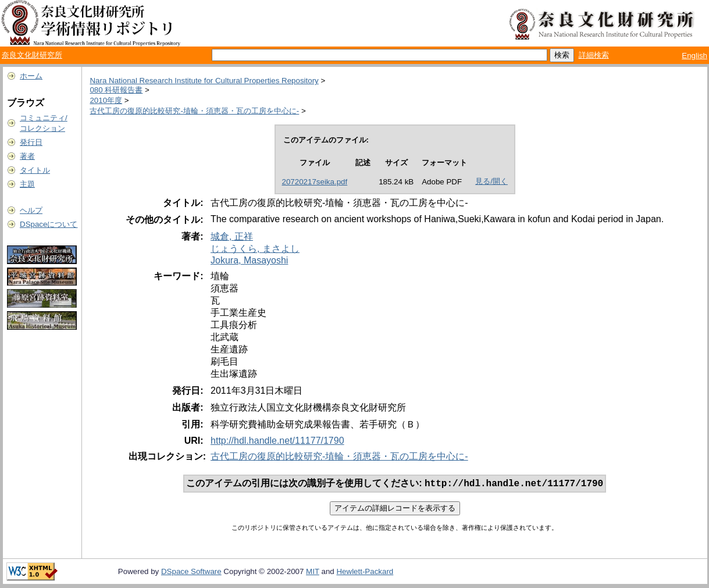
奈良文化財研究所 (32, 55)
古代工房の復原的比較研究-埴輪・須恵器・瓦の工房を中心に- (194, 111)
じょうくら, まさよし (255, 249)
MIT (313, 573)
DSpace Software (191, 573)
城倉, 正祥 (232, 236)
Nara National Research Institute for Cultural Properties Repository (204, 81)
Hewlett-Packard (365, 573)
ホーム (31, 76)
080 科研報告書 (116, 90)
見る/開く (491, 181)
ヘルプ (31, 210)
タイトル (35, 170)
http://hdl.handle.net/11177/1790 (277, 441)
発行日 (31, 142)
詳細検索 (594, 55)
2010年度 (106, 100)
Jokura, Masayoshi (249, 260)
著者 (27, 156)
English (694, 56)
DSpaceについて (49, 224)
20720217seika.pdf (315, 182)
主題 (27, 184)
